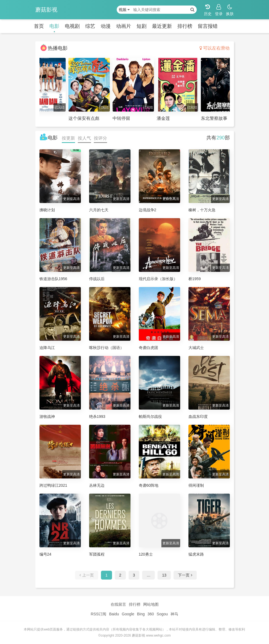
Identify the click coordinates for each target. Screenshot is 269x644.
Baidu (114, 614)
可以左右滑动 (215, 48)
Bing (141, 614)
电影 (54, 26)
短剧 (142, 26)
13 (164, 575)
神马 (174, 614)
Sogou (162, 614)
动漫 (106, 26)
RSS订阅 (99, 614)
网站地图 (151, 604)
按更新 (68, 138)
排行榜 (185, 26)
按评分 (100, 138)
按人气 (84, 138)
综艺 (90, 26)
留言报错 (208, 26)
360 (151, 614)
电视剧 (72, 26)
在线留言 (118, 604)
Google (128, 614)
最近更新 (162, 26)
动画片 (124, 26)
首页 (39, 26)
